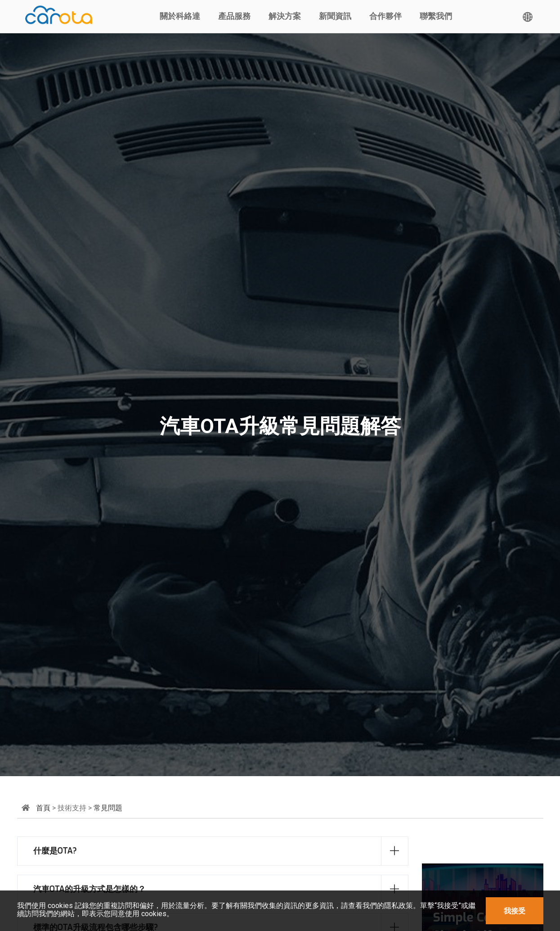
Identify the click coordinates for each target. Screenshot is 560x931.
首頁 (43, 808)
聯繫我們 (436, 16)
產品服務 (234, 16)
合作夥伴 (385, 16)
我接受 (515, 911)
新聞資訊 (335, 16)
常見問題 (108, 808)
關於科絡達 (180, 16)
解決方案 (285, 16)
